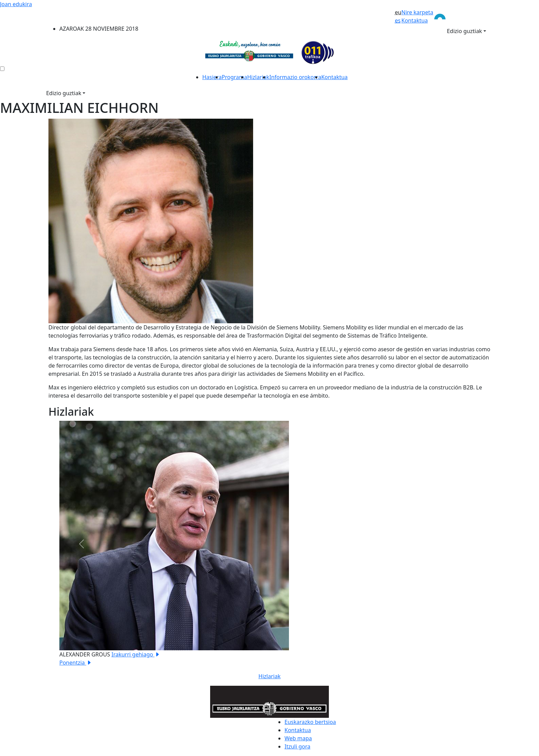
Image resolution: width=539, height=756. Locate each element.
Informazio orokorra (295, 77)
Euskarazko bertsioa (310, 722)
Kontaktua (414, 20)
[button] (82, 544)
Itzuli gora (297, 746)
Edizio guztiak (464, 31)
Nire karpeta (417, 12)
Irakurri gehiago (136, 654)
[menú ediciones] (2, 69)
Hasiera (212, 77)
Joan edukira (16, 4)
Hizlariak (258, 77)
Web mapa (298, 738)
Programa (235, 77)
